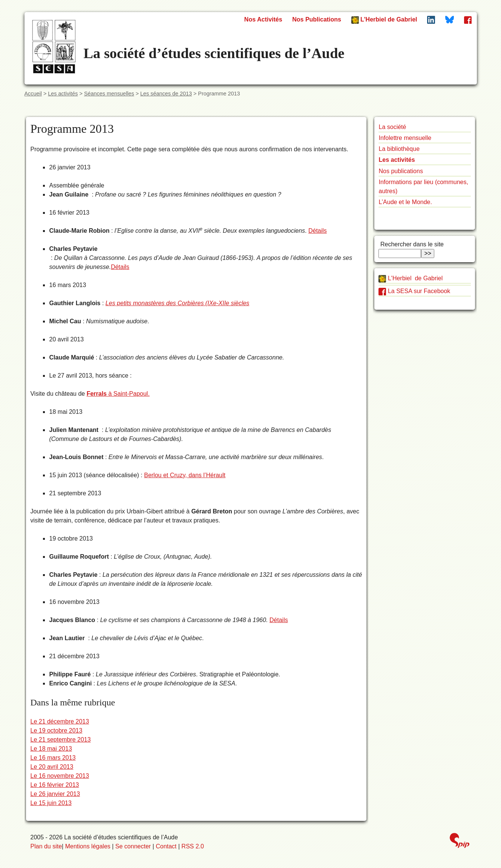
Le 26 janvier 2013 (55, 794)
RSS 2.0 (193, 846)
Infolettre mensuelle (405, 138)
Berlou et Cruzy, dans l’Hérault (185, 475)
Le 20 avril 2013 (52, 767)
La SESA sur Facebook (414, 291)
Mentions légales (88, 846)
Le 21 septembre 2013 (60, 740)
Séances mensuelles (109, 94)
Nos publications (401, 171)
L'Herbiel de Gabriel (384, 20)
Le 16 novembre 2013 (60, 776)
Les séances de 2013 (166, 94)
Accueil (33, 94)
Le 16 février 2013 (54, 785)
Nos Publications (317, 19)
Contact (166, 846)
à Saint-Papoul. (118, 394)
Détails (318, 231)
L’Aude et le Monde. (405, 202)
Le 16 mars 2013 (53, 758)
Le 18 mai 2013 (51, 749)
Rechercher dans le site (411, 244)
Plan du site (46, 846)
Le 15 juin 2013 (51, 803)
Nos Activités (263, 19)
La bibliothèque (399, 149)
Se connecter (133, 846)
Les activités (63, 94)
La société (392, 127)
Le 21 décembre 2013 (60, 721)
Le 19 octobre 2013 (56, 731)
